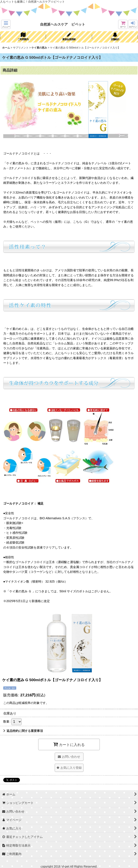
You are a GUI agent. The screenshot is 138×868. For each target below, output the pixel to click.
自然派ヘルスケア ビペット (63, 24)
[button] (6, 24)
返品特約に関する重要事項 (23, 731)
